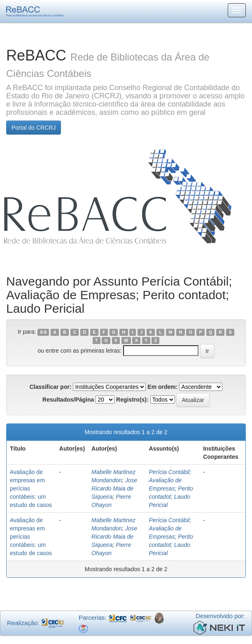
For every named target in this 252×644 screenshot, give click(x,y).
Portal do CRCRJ (34, 128)
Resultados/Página (68, 400)
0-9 (43, 332)
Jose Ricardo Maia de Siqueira (114, 488)
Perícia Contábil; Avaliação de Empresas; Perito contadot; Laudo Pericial (171, 488)
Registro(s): (132, 400)
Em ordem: (162, 387)
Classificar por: (51, 387)
